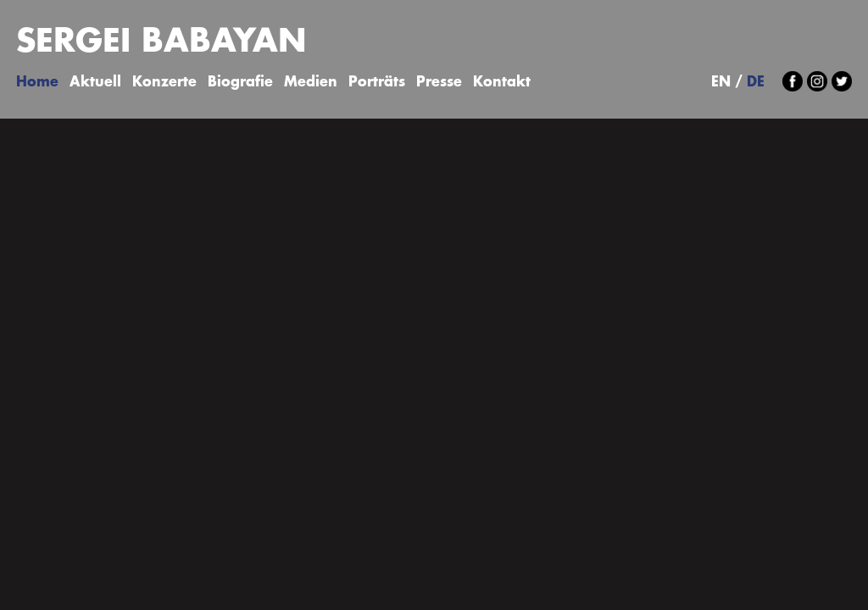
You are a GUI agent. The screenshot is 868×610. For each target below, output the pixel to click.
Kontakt (502, 83)
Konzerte (164, 83)
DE (756, 83)
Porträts (377, 83)
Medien (311, 83)
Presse (439, 83)
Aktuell (95, 83)
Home (37, 83)
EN (721, 83)
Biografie (240, 83)
